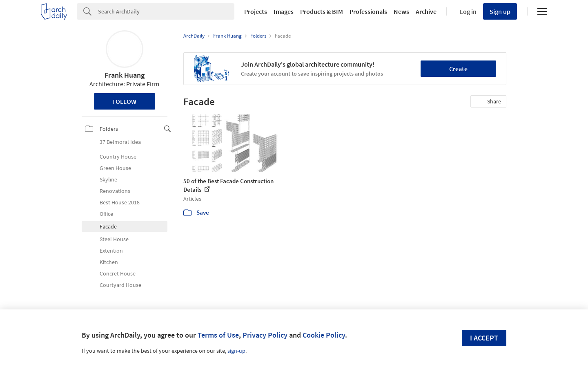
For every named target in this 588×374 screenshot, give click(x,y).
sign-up (236, 351)
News (401, 11)
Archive (426, 11)
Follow (124, 101)
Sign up (500, 11)
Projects (256, 11)
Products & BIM (322, 11)
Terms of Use (218, 335)
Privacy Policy (265, 335)
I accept (484, 338)
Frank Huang (125, 75)
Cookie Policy (324, 335)
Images (284, 11)
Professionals (368, 11)
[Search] (166, 11)
